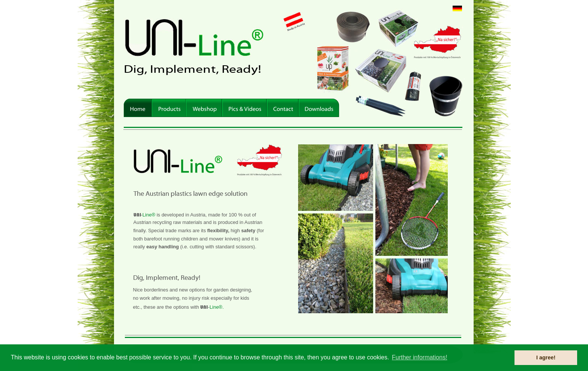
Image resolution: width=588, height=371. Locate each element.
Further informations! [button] (420, 357)
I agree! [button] (546, 357)
